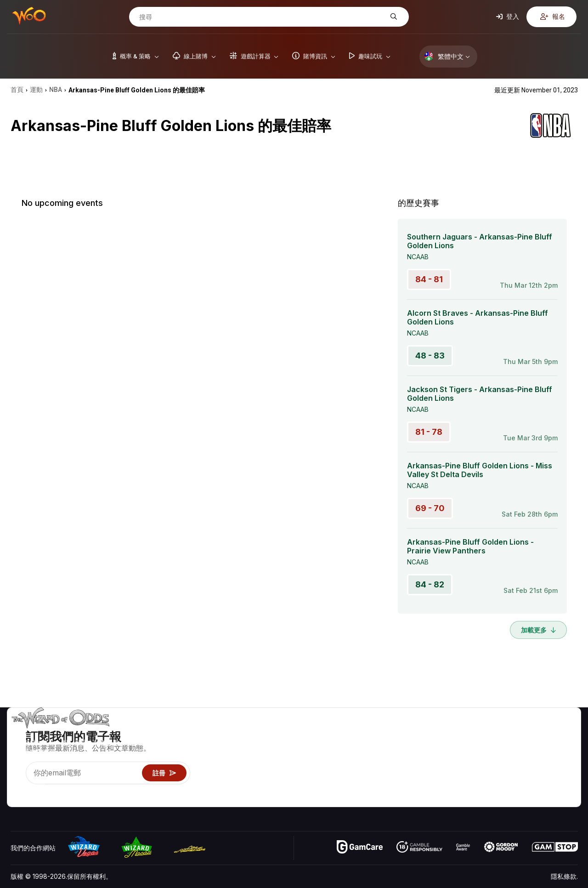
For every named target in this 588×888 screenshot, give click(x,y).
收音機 (522, 786)
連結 (519, 760)
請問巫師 (456, 800)
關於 (519, 733)
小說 (559, 773)
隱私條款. (564, 876)
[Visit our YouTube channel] (18, 788)
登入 (508, 16)
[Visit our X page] (39, 788)
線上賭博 (456, 786)
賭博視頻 (565, 733)
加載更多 (538, 630)
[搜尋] (262, 17)
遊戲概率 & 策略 (466, 733)
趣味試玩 (456, 773)
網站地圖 (565, 760)
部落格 (562, 746)
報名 (553, 16)
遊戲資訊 (456, 760)
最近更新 (526, 773)
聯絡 (519, 746)
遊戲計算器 (459, 746)
